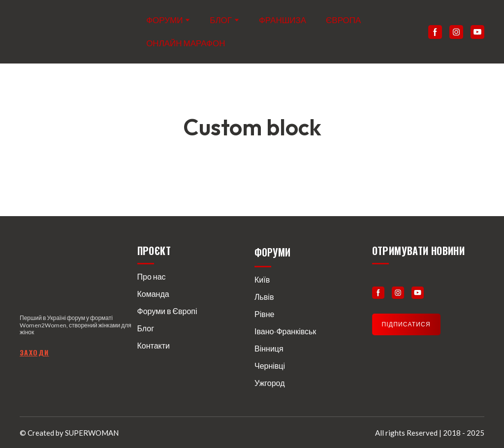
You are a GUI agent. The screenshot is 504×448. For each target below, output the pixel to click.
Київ (262, 279)
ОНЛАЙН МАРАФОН (186, 43)
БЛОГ (221, 20)
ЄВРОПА (343, 20)
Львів (264, 297)
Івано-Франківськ (285, 331)
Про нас (152, 276)
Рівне (264, 314)
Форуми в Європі (167, 311)
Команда (153, 294)
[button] (435, 32)
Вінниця (269, 348)
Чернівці (270, 366)
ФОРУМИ (164, 20)
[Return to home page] (60, 32)
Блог (146, 328)
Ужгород (270, 383)
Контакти (154, 345)
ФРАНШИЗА (283, 20)
